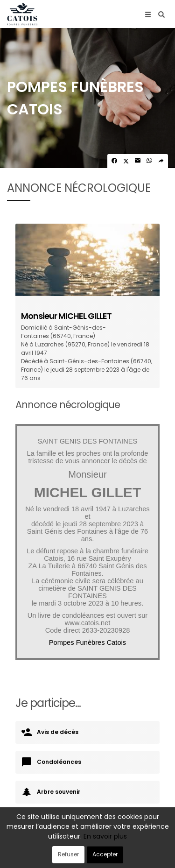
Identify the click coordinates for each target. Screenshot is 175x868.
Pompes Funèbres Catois (87, 642)
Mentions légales (87, 857)
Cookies (147, 848)
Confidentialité (109, 848)
